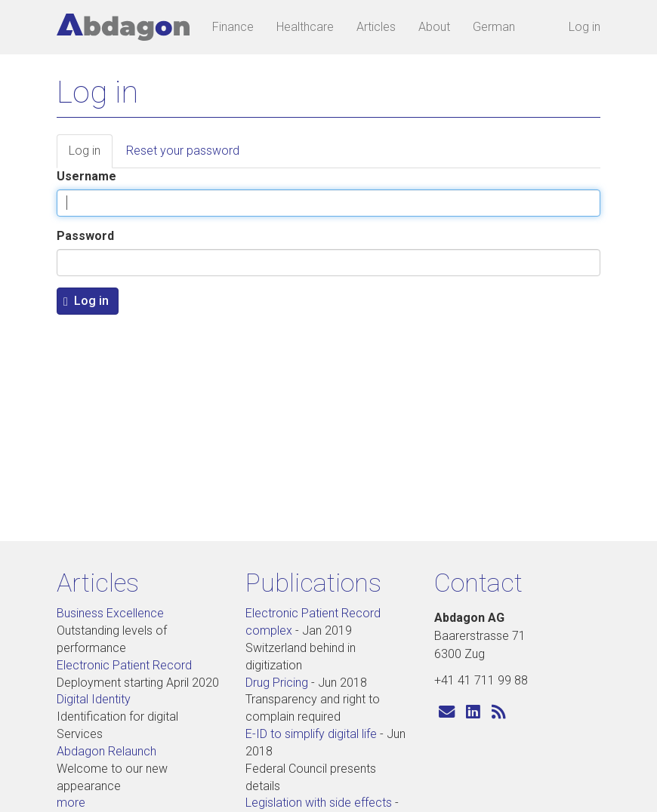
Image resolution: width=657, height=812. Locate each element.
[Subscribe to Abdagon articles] (499, 712)
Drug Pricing (277, 683)
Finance (233, 27)
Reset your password (183, 151)
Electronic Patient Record (124, 665)
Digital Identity (94, 699)
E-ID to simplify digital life (311, 734)
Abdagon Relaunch (106, 751)
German (494, 27)
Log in (585, 27)
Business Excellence (110, 613)
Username (86, 176)
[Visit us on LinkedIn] (473, 712)
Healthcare (305, 27)
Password (85, 236)
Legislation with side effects (319, 803)
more (71, 803)
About (434, 27)
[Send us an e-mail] (447, 712)
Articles (376, 27)
